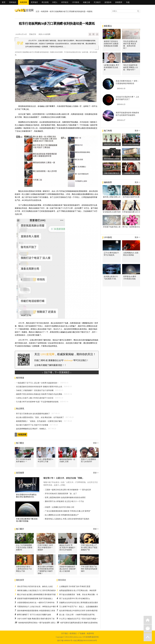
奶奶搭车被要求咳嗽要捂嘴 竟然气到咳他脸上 (35, 599)
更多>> (96, 443)
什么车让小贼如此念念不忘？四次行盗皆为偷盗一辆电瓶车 (82, 619)
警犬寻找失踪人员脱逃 (112, 159)
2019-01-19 (121, 89)
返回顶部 (148, 637)
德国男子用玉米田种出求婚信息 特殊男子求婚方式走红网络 (39, 394)
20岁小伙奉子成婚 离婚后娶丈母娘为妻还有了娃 (36, 619)
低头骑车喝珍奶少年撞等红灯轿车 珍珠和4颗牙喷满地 (80, 611)
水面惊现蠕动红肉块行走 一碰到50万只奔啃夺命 (36, 603)
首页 (4, 2)
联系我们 (73, 634)
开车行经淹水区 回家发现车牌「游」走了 (61, 494)
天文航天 (97, 2)
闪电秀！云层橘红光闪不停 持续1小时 (60, 507)
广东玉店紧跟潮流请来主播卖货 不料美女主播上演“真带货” (68, 511)
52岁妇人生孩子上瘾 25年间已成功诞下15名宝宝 (35, 398)
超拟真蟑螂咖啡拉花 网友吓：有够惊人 (31, 429)
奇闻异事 (23, 2)
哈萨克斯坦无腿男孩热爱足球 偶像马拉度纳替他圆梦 (81, 623)
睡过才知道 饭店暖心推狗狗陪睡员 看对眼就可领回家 (38, 595)
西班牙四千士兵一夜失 (112, 144)
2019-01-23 (121, 104)
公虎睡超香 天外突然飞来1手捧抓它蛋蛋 (75, 586)
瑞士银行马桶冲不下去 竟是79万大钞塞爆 (32, 425)
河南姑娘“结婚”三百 (131, 173)
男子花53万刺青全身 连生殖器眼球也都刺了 (33, 414)
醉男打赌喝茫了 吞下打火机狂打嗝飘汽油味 (34, 615)
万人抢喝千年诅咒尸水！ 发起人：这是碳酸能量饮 (79, 607)
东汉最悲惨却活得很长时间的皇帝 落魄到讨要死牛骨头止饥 (39, 387)
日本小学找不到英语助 (131, 144)
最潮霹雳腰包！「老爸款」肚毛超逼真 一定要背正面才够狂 (39, 421)
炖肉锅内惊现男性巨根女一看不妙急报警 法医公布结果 (40, 623)
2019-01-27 (121, 120)
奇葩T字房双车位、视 (131, 159)
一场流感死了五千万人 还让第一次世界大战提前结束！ (37, 383)
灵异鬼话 (34, 2)
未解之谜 (86, 2)
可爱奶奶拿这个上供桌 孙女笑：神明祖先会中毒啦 (37, 607)
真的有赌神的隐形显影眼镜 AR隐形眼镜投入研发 (36, 611)
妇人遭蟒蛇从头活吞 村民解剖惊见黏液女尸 (62, 515)
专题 (128, 2)
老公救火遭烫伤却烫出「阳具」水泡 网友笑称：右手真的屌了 (40, 417)
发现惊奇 (108, 2)
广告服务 (82, 634)
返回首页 (148, 620)
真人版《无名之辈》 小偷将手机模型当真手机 (77, 615)
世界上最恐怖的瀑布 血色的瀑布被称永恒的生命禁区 (65, 498)
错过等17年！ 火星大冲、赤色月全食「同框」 (64, 478)
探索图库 (119, 2)
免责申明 (90, 634)
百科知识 (13, 2)
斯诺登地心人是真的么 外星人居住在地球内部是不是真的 (67, 519)
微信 (148, 629)
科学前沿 (65, 2)
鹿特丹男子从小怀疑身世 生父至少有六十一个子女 (64, 501)
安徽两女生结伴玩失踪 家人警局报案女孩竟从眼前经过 (81, 603)
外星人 (55, 2)
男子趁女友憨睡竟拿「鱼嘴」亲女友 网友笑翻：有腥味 (81, 595)
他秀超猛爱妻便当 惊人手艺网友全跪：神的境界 (78, 591)
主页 (37, 11)
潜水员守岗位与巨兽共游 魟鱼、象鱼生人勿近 (35, 586)
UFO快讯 (76, 2)
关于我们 (65, 634)
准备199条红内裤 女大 (112, 173)
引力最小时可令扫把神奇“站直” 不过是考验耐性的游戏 (37, 402)
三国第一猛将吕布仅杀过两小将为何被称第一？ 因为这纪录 (68, 490)
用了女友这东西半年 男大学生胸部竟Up (75, 599)
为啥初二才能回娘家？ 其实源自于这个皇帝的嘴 (35, 390)
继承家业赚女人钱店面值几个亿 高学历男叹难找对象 (38, 591)
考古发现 (45, 2)
